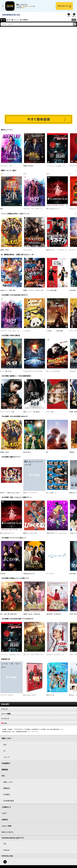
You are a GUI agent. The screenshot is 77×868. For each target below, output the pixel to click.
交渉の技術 (72, 574)
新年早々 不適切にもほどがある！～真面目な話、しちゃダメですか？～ (21, 493)
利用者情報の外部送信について (23, 732)
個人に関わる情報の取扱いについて (56, 730)
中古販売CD (26, 20)
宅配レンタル (8, 782)
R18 (74, 20)
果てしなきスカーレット (53, 209)
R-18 (38, 723)
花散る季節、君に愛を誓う (54, 614)
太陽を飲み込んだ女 (29, 574)
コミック (17, 20)
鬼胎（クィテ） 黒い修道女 (31, 412)
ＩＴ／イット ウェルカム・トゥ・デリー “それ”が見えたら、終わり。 (21, 655)
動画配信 (5, 770)
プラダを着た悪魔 (51, 291)
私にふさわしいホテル (30, 695)
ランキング (38, 719)
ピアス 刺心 (50, 412)
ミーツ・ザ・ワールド (7, 695)
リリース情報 (38, 714)
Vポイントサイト (8, 832)
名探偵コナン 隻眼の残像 (8, 291)
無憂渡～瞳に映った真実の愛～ (32, 614)
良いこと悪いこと (51, 493)
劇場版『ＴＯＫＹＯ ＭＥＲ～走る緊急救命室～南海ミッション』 (42, 291)
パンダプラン (27, 331)
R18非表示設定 (9, 801)
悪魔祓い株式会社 (28, 166)
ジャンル (38, 709)
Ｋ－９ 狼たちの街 (6, 372)
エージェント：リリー (7, 166)
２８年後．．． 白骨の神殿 (55, 331)
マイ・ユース (50, 574)
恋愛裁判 (72, 452)
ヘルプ (4, 814)
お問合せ (5, 820)
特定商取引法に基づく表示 (8, 732)
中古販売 (6, 795)
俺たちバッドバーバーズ (30, 493)
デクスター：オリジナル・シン (55, 655)
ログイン (74, 17)
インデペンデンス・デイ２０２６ (33, 372)
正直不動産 (72, 291)
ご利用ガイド (6, 807)
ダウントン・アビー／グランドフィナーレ (35, 655)
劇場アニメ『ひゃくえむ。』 (31, 533)
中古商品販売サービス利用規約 (39, 730)
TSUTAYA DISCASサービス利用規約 (22, 730)
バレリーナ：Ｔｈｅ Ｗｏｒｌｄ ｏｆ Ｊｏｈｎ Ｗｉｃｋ (41, 209)
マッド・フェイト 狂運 (7, 412)
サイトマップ (35, 732)
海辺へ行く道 (50, 695)
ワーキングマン (28, 250)
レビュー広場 (6, 826)
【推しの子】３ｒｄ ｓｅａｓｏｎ (56, 533)
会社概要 (4, 730)
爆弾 (2, 209)
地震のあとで (73, 493)
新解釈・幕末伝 (5, 250)
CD (10, 20)
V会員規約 (10, 730)
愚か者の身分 (27, 452)
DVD (4, 20)
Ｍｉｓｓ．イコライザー (53, 372)
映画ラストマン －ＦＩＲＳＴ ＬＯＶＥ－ (59, 250)
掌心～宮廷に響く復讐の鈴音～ (9, 614)
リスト (69, 17)
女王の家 (3, 574)
